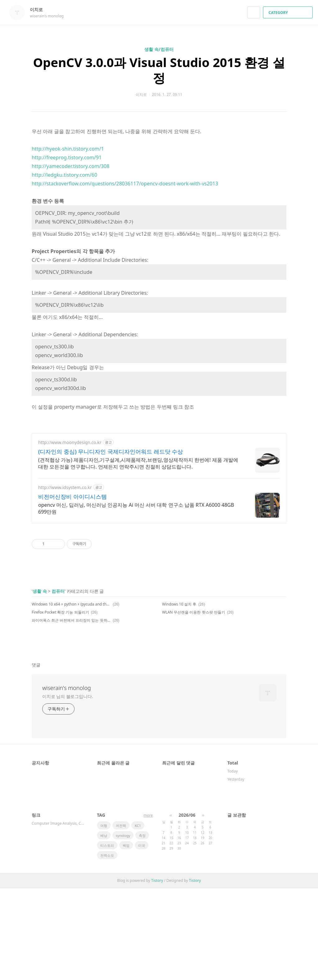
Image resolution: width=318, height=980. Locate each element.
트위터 (282, 643)
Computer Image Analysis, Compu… (58, 823)
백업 (126, 845)
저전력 (121, 826)
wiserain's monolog (67, 688)
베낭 (104, 835)
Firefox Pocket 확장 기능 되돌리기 (60, 612)
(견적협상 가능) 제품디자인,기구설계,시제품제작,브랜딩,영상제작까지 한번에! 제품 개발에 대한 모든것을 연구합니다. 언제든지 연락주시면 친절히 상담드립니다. (138, 463)
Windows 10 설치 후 (179, 604)
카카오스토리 (271, 643)
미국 (142, 845)
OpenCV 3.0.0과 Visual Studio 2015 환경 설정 (159, 70)
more (148, 815)
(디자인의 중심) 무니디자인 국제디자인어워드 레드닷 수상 (111, 451)
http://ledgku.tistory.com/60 (64, 175)
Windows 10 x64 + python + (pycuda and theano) (71, 604)
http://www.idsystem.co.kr (65, 487)
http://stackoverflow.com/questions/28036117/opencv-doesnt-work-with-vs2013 (125, 184)
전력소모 (107, 855)
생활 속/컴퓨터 (159, 49)
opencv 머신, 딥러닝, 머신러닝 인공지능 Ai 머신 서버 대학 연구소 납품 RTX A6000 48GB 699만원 (136, 508)
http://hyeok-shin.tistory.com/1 (68, 149)
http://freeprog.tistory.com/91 (67, 157)
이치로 (39, 9)
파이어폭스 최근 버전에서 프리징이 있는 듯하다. (71, 620)
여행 (104, 826)
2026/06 (187, 815)
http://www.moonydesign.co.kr (70, 442)
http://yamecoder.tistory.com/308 (70, 166)
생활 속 (40, 591)
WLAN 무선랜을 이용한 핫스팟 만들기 (194, 612)
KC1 (138, 826)
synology (123, 835)
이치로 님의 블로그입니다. (68, 696)
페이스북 (260, 643)
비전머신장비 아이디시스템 (73, 497)
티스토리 (107, 845)
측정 (142, 835)
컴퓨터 (58, 591)
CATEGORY (289, 13)
